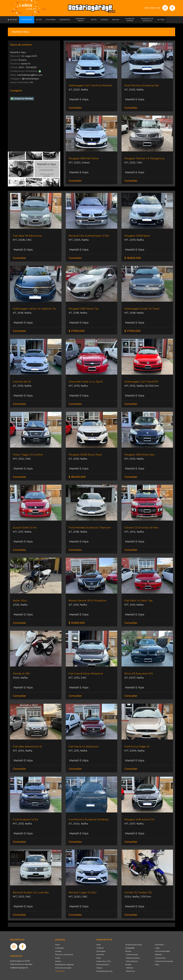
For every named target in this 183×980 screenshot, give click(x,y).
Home (57, 945)
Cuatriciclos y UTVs (104, 961)
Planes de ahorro (103, 965)
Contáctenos (60, 971)
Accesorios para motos (134, 945)
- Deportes (158, 955)
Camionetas (101, 951)
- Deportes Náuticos (133, 958)
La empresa (59, 948)
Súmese (58, 951)
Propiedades (130, 948)
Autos (99, 945)
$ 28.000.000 (77, 477)
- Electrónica (130, 971)
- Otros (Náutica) (131, 961)
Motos (99, 958)
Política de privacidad (63, 968)
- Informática (159, 945)
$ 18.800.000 (133, 258)
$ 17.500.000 (77, 331)
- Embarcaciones (132, 955)
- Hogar (157, 948)
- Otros (157, 965)
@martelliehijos (30, 79)
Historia (58, 961)
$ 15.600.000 (77, 623)
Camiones (100, 955)
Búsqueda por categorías (64, 965)
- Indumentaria (160, 958)
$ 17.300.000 (132, 331)
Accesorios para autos (104, 971)
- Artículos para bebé (162, 951)
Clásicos (99, 968)
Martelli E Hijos (79, 99)
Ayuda (57, 958)
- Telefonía (129, 968)
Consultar (75, 108)
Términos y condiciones (64, 955)
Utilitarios (100, 948)
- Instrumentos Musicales (164, 961)
